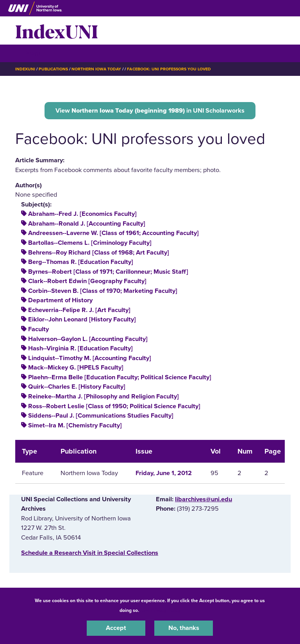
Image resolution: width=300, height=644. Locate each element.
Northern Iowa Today (96, 69)
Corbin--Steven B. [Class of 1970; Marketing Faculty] (103, 291)
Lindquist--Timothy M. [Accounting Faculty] (90, 358)
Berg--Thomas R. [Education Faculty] (81, 262)
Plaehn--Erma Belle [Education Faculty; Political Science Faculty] (120, 377)
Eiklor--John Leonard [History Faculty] (82, 319)
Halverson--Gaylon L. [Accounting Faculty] (88, 339)
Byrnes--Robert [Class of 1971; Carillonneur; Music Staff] (108, 272)
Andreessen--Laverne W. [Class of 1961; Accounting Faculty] (113, 233)
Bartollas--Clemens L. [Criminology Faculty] (90, 243)
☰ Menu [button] (29, 53)
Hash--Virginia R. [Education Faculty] (80, 348)
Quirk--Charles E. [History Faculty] (77, 387)
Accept (116, 628)
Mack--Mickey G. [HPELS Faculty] (76, 368)
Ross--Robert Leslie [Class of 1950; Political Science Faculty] (114, 406)
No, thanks (184, 628)
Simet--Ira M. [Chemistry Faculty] (75, 425)
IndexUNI (57, 30)
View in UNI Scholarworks (150, 111)
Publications (53, 69)
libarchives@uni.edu (204, 499)
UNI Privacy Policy (161, 610)
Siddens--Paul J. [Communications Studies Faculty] (101, 416)
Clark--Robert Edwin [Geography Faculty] (87, 281)
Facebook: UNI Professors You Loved (169, 69)
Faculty (38, 329)
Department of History (60, 300)
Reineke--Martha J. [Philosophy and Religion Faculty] (104, 396)
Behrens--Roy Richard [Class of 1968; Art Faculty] (99, 253)
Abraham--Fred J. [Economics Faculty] (82, 214)
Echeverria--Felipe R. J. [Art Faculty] (79, 310)
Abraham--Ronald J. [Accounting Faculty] (87, 224)
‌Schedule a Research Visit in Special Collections (90, 553)
